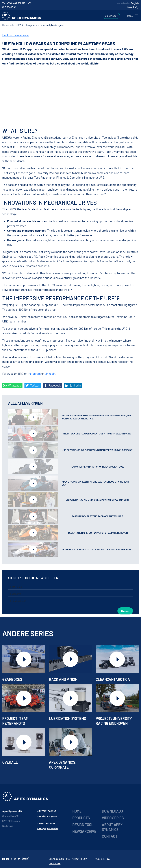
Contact (110, 836)
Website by (100, 859)
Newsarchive (84, 831)
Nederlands (123, 3)
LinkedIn (50, 374)
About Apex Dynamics (112, 827)
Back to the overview (16, 35)
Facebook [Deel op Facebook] (52, 385)
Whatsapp (12, 385)
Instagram (34, 374)
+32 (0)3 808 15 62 (46, 823)
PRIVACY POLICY (79, 859)
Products (81, 818)
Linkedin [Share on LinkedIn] (73, 385)
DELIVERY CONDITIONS (59, 859)
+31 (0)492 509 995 (47, 811)
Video (12, 25)
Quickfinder (111, 16)
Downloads (112, 811)
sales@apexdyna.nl (47, 816)
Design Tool (83, 825)
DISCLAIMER (55, 863)
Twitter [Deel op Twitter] (32, 385)
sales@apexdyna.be (48, 828)
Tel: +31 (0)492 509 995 (14, 3)
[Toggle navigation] (133, 16)
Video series (113, 818)
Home (5, 25)
